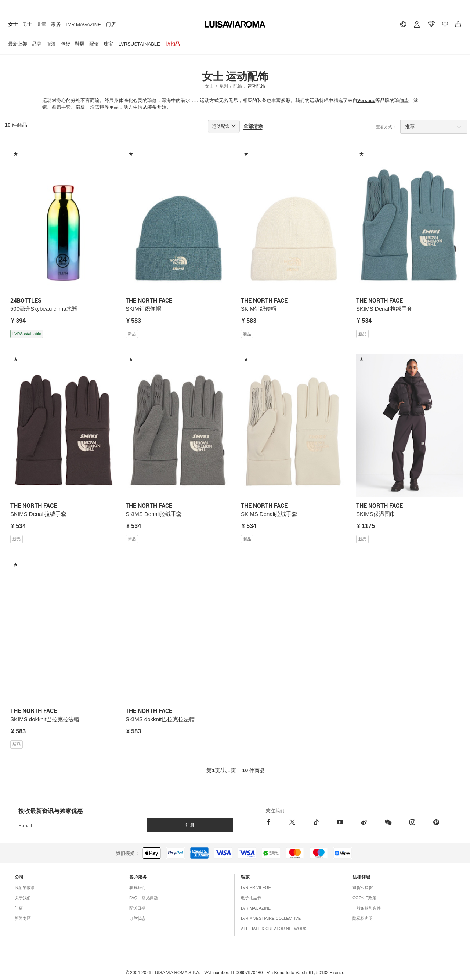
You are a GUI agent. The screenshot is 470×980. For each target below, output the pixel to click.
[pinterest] (436, 822)
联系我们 (137, 887)
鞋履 (80, 44)
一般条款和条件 (367, 908)
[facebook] (273, 822)
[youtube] (340, 822)
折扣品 (173, 44)
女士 (13, 24)
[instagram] (412, 822)
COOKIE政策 (364, 898)
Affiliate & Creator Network (274, 929)
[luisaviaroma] (235, 25)
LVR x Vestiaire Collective (271, 918)
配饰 (94, 44)
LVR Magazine (83, 24)
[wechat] (388, 822)
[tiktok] (316, 822)
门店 (111, 24)
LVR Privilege (256, 887)
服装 (51, 44)
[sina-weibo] (364, 822)
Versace (366, 100)
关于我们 (23, 898)
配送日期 (137, 908)
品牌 (37, 44)
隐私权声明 (363, 918)
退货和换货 (363, 887)
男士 (27, 24)
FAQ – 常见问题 (144, 898)
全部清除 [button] (253, 126)
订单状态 (137, 918)
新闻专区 (23, 918)
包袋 (65, 44)
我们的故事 (25, 887)
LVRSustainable (139, 44)
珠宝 (108, 44)
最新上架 (18, 44)
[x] (292, 822)
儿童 (41, 24)
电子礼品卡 (251, 898)
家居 (56, 24)
